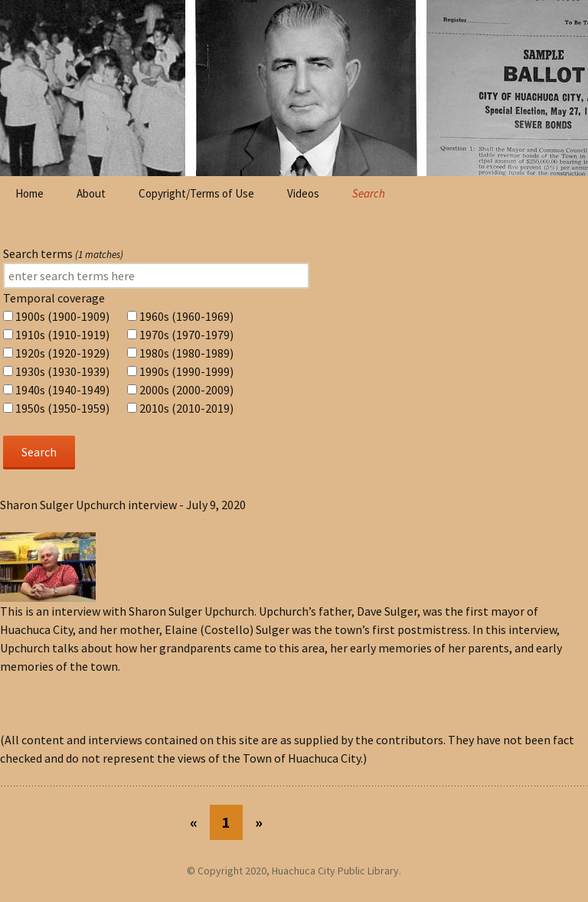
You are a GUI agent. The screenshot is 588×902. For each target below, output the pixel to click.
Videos (303, 193)
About (91, 193)
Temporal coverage (54, 298)
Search (369, 193)
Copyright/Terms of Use (196, 193)
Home (29, 193)
